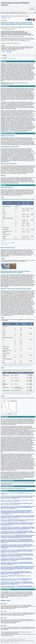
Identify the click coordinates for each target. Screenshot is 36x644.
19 (30, 431)
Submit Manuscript (14, 12)
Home (2, 12)
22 (25, 456)
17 (28, 152)
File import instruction (12, 58)
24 (20, 466)
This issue (4, 18)
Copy (3, 52)
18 (17, 429)
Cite (9, 18)
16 (20, 123)
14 (18, 123)
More (28, 41)
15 (21, 126)
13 (1, 122)
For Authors (7, 12)
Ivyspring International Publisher (10, 640)
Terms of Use (14, 642)
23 (6, 464)
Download (5, 58)
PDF (27, 16)
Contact (24, 12)
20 (31, 431)
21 (5, 455)
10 (34, 120)
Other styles (9, 52)
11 (12, 440)
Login (20, 12)
